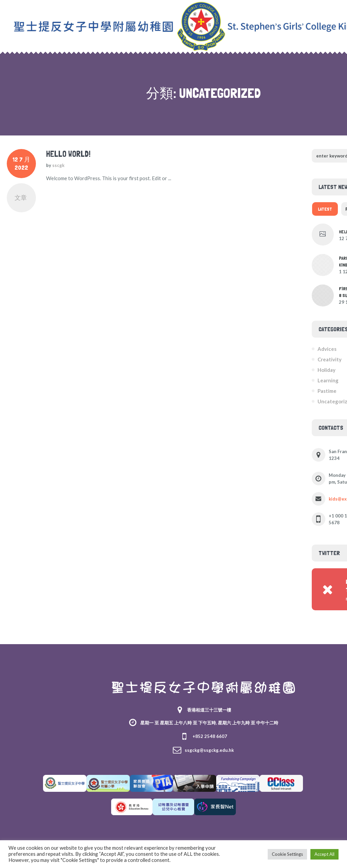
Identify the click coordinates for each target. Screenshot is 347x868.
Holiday (326, 370)
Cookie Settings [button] (287, 854)
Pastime (327, 391)
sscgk (58, 165)
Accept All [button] (324, 854)
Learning (328, 380)
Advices (327, 349)
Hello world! (68, 154)
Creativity (330, 359)
